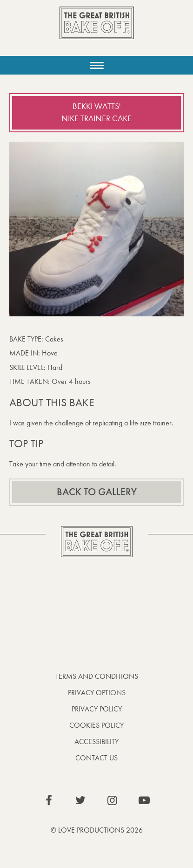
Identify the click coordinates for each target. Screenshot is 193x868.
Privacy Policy (97, 709)
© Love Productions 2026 (97, 830)
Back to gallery (97, 492)
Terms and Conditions (97, 676)
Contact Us (96, 758)
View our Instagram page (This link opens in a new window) (113, 800)
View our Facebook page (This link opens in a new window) (49, 800)
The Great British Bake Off (97, 31)
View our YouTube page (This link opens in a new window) (144, 800)
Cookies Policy (96, 725)
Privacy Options (97, 693)
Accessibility (96, 742)
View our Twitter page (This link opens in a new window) (80, 800)
